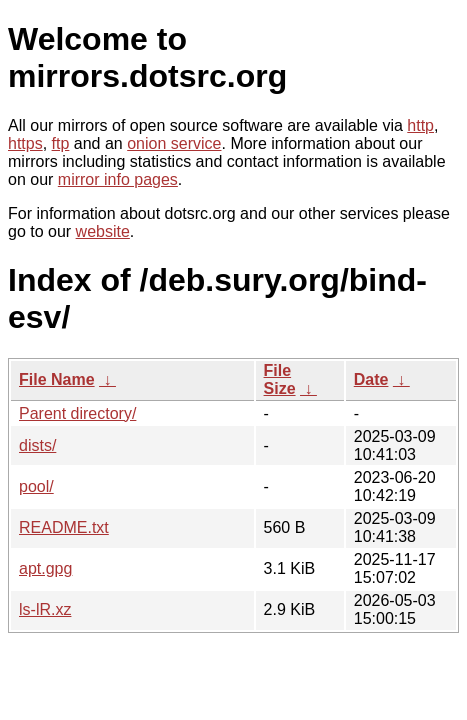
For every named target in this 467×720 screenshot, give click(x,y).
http (420, 125)
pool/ (36, 486)
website (103, 231)
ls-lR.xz (45, 609)
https (25, 143)
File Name (57, 379)
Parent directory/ (77, 413)
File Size (280, 379)
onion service (174, 143)
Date (371, 379)
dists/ (37, 445)
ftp (61, 143)
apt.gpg (45, 568)
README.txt (64, 527)
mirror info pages (118, 179)
